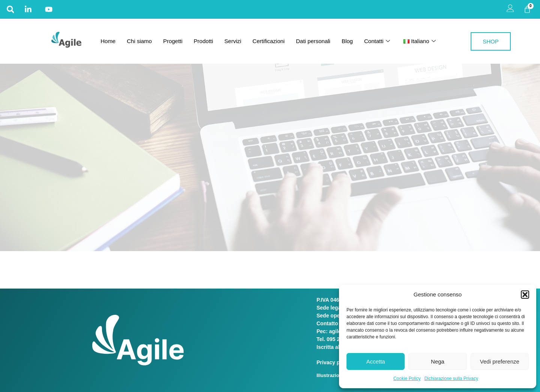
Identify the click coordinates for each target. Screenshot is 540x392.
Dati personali (313, 41)
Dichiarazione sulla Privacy (451, 379)
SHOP (491, 41)
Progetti (173, 41)
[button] (525, 295)
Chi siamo (139, 41)
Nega (438, 361)
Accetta (376, 361)
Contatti (377, 41)
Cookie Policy (407, 379)
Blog (347, 41)
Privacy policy (335, 362)
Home (108, 41)
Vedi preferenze (500, 361)
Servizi (233, 41)
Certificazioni (268, 41)
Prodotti (204, 41)
